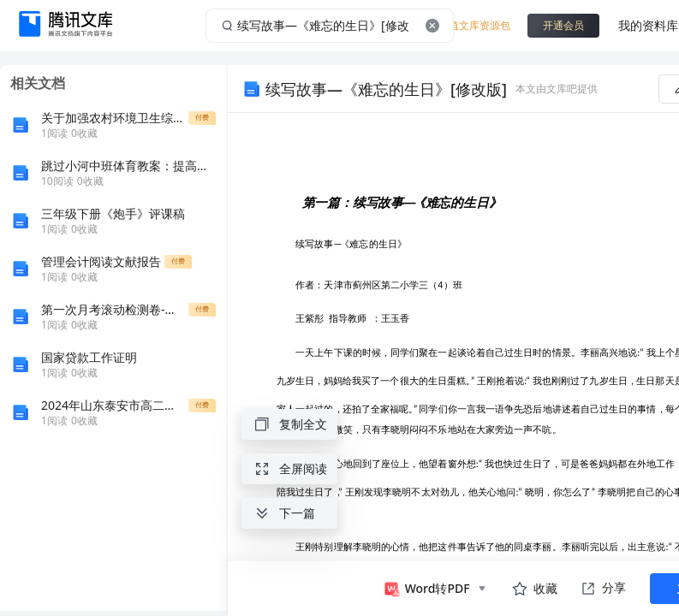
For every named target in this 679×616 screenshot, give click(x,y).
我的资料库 (648, 25)
